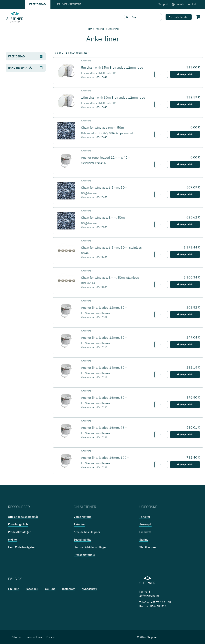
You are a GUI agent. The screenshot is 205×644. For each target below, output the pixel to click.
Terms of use (34, 637)
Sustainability (82, 540)
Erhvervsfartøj (69, 4)
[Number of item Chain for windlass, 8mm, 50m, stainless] (161, 285)
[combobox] (143, 17)
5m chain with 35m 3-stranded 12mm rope (112, 67)
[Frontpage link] (15, 17)
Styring (144, 540)
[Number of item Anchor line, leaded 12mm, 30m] (161, 315)
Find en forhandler (179, 17)
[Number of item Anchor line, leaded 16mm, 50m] (161, 405)
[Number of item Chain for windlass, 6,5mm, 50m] (161, 195)
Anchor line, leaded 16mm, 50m (104, 398)
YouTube (50, 589)
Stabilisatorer (148, 547)
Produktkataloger (19, 532)
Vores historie (83, 517)
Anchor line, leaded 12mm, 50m (104, 338)
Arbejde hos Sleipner (87, 532)
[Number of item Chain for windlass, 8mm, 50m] (161, 225)
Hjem (89, 29)
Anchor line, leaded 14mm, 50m (104, 368)
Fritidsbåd (38, 4)
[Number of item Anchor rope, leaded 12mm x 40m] (161, 165)
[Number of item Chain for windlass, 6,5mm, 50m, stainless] (161, 255)
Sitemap (17, 637)
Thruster (145, 517)
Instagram (69, 589)
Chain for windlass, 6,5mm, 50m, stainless (111, 247)
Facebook (32, 589)
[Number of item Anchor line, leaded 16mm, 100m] (161, 465)
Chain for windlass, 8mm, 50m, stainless (110, 277)
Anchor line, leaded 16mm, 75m (104, 428)
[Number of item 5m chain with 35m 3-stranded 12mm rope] (161, 75)
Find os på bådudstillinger (90, 547)
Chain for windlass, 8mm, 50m (103, 217)
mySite (12, 540)
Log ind (191, 4)
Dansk (178, 4)
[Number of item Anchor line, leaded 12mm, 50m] (161, 345)
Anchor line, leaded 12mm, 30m (104, 307)
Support (163, 4)
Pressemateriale (84, 555)
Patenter (79, 524)
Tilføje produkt (185, 74)
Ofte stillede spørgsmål (23, 517)
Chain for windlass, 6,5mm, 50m (104, 187)
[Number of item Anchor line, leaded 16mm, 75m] (161, 435)
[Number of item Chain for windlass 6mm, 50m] (161, 135)
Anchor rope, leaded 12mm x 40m (106, 157)
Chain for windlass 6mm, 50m (102, 127)
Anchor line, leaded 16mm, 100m (105, 458)
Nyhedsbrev (89, 589)
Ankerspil (100, 29)
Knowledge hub (18, 524)
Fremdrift (145, 532)
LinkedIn (14, 589)
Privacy (50, 637)
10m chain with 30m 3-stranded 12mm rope (113, 97)
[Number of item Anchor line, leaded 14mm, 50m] (161, 375)
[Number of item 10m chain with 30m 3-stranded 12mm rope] (161, 105)
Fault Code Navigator (21, 547)
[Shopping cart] (197, 17)
